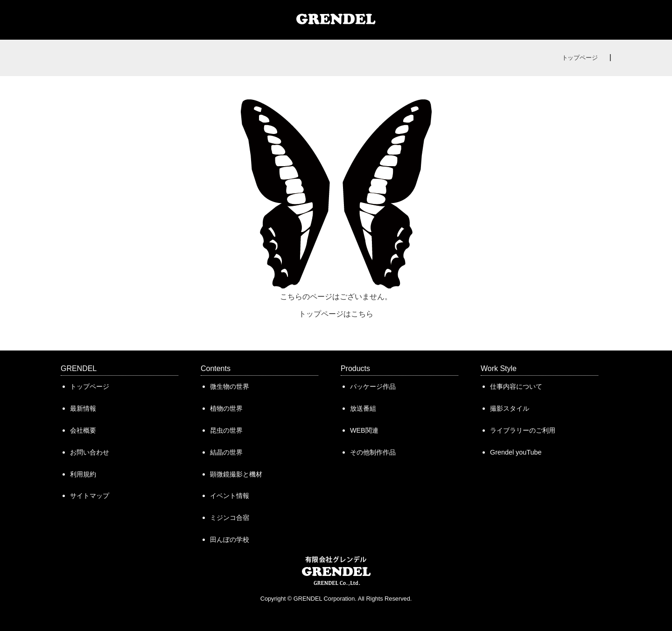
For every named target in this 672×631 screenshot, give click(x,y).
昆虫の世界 (226, 430)
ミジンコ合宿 (230, 518)
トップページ (580, 58)
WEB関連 (364, 430)
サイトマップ (90, 496)
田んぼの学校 (230, 540)
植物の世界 (226, 408)
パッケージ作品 (373, 386)
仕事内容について (516, 386)
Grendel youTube (516, 452)
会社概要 (83, 430)
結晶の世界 (226, 452)
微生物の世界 (230, 386)
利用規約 (83, 474)
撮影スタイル (510, 408)
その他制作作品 (373, 452)
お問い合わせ (90, 452)
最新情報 (83, 408)
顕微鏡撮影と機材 (236, 474)
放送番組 (363, 408)
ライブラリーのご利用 (523, 430)
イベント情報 (230, 496)
